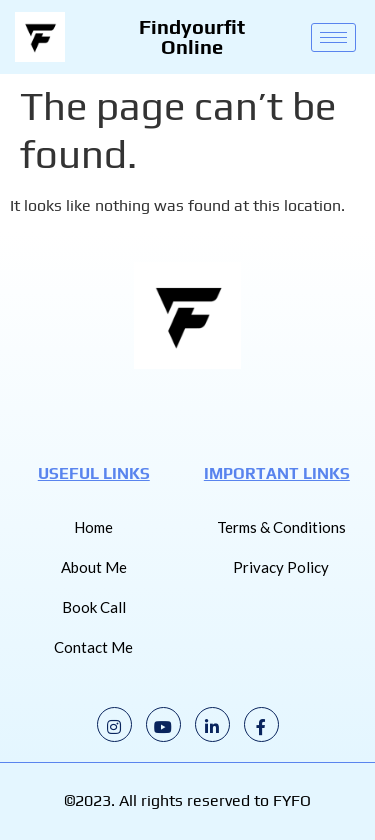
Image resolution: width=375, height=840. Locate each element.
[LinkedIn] (212, 724)
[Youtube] (163, 724)
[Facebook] (261, 724)
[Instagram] (114, 724)
